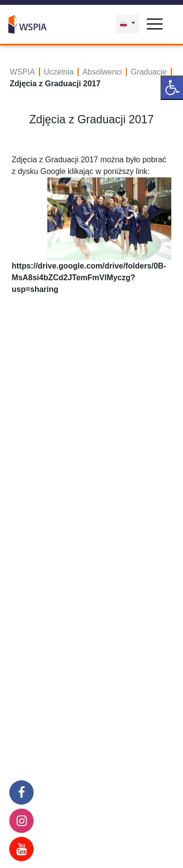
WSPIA (22, 72)
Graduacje (149, 72)
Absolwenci (102, 72)
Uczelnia (59, 72)
